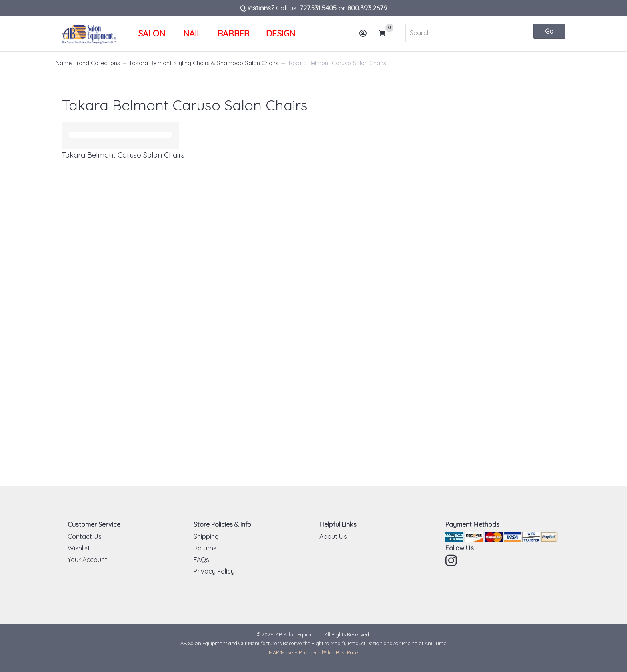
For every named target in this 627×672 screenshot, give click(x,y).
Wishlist (79, 548)
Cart (385, 33)
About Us (333, 536)
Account (365, 36)
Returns (205, 548)
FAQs (201, 560)
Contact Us (85, 536)
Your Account (87, 560)
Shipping (206, 536)
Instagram (452, 560)
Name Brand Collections (88, 63)
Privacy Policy (214, 571)
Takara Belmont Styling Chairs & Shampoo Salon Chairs (204, 63)
